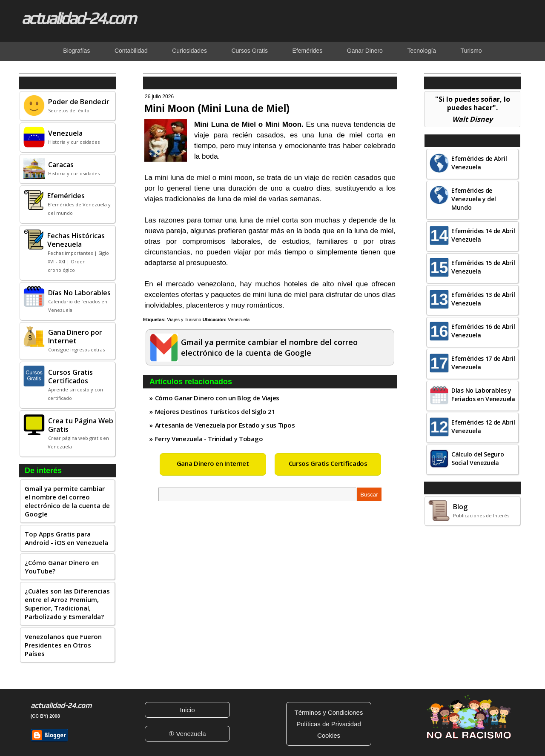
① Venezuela (187, 734)
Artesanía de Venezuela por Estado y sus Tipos (225, 425)
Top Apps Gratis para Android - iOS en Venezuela (66, 538)
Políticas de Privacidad (329, 724)
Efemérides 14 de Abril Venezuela (483, 235)
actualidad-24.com (78, 18)
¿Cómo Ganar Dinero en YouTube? (62, 567)
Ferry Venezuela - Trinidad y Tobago (209, 439)
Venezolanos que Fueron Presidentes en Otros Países (63, 645)
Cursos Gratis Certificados (328, 463)
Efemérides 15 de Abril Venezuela (483, 267)
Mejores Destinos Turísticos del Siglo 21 (215, 411)
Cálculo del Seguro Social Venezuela (478, 458)
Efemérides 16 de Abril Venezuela (483, 331)
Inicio (187, 710)
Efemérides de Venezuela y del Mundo (474, 199)
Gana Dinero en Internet (213, 463)
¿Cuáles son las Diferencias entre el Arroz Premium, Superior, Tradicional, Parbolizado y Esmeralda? (67, 604)
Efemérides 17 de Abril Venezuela (483, 363)
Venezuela (239, 320)
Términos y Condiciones (329, 712)
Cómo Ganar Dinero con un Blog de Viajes (217, 398)
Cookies (329, 735)
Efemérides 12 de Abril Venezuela (483, 426)
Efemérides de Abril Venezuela (479, 163)
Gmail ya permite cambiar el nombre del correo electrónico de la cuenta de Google (67, 501)
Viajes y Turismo (184, 320)
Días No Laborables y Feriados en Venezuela (483, 395)
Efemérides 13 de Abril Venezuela (483, 299)
